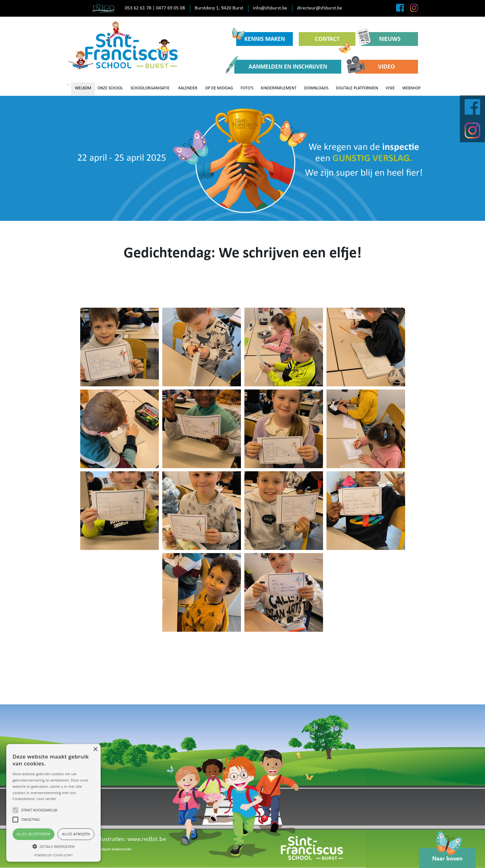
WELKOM (83, 88)
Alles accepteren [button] (33, 834)
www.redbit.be (147, 839)
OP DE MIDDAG (219, 88)
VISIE (390, 88)
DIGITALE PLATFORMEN (357, 88)
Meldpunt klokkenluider (114, 849)
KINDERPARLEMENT (279, 88)
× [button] (95, 750)
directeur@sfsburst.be (320, 8)
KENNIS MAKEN (261, 37)
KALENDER (188, 88)
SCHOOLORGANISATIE (150, 88)
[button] (53, 846)
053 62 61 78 (138, 8)
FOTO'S (247, 88)
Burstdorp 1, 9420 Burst (219, 8)
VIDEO (375, 67)
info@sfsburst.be (270, 8)
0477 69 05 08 (170, 8)
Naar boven (447, 855)
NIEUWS (381, 39)
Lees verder (46, 799)
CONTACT (333, 41)
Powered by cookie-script (54, 855)
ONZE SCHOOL (110, 88)
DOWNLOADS (316, 88)
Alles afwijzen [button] (76, 834)
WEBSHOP (411, 88)
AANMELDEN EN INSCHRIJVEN (281, 67)
